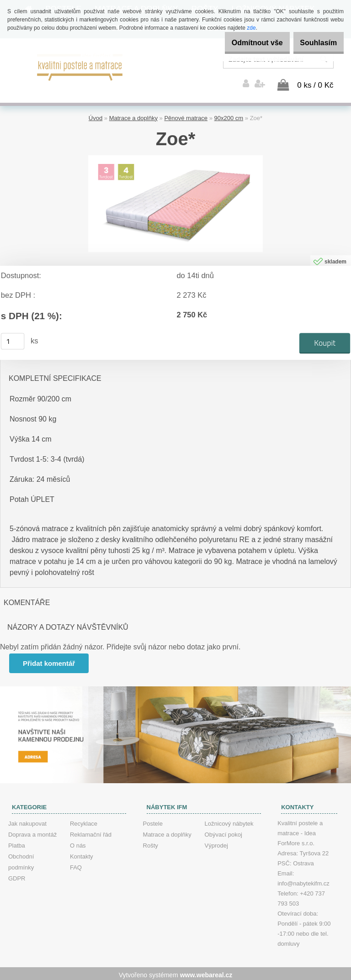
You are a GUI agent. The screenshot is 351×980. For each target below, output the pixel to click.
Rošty (151, 843)
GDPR (17, 876)
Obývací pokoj (223, 832)
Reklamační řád (91, 832)
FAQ (76, 865)
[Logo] (80, 66)
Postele (153, 821)
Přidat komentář (50, 661)
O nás (78, 843)
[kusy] (13, 339)
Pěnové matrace (186, 115)
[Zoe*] (175, 156)
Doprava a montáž (32, 832)
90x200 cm (229, 115)
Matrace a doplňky (133, 115)
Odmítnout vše (243, 43)
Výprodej (216, 843)
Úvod (96, 115)
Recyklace (84, 821)
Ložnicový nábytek (229, 821)
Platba (17, 843)
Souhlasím (314, 43)
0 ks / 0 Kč (315, 82)
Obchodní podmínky (21, 859)
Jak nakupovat (27, 821)
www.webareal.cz (206, 972)
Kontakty (82, 854)
